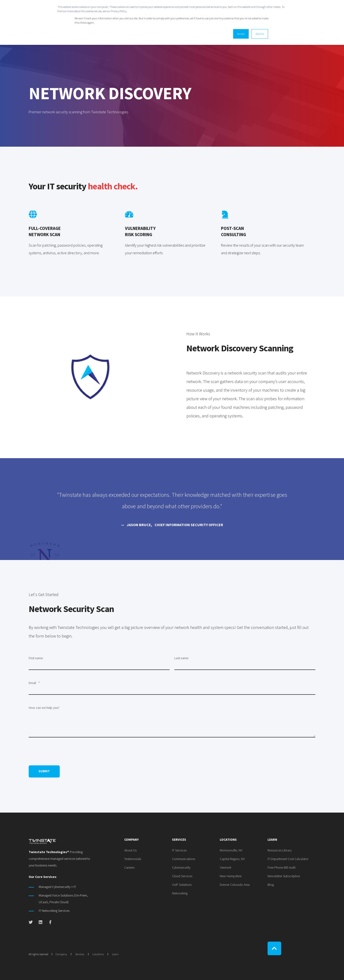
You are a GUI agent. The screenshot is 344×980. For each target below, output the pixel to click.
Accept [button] (241, 34)
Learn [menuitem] (272, 840)
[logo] (42, 841)
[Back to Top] (274, 948)
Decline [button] (260, 34)
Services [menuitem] (179, 840)
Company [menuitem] (132, 840)
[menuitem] (130, 850)
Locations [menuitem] (228, 840)
